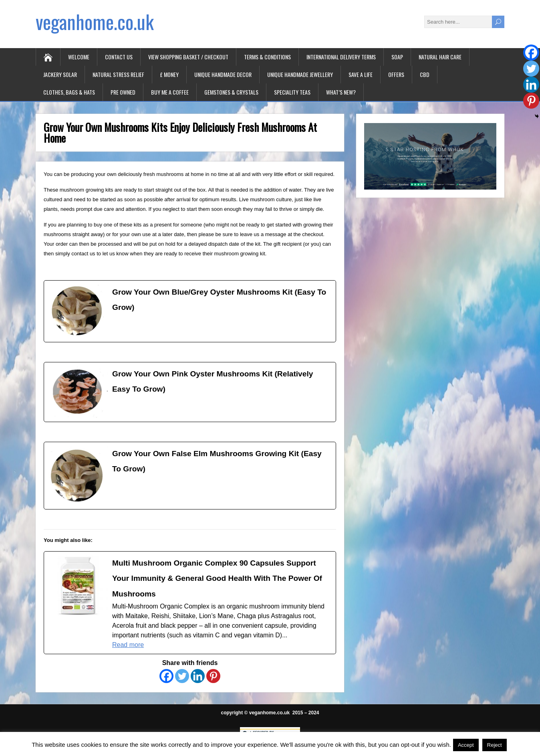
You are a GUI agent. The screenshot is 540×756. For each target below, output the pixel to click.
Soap (397, 57)
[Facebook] (166, 676)
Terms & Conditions (267, 57)
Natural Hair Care (440, 57)
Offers (396, 74)
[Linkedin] (198, 676)
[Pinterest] (213, 676)
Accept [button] (466, 745)
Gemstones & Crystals (231, 92)
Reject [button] (495, 745)
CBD (425, 74)
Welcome (79, 57)
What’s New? (341, 92)
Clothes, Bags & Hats (69, 92)
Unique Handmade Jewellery (300, 74)
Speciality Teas (292, 92)
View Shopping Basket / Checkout (188, 57)
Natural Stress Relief (118, 74)
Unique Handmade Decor (223, 74)
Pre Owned (123, 92)
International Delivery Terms (341, 57)
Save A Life (361, 74)
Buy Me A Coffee (170, 92)
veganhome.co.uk (95, 21)
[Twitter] (182, 676)
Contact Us (119, 57)
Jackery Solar (60, 74)
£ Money (169, 74)
